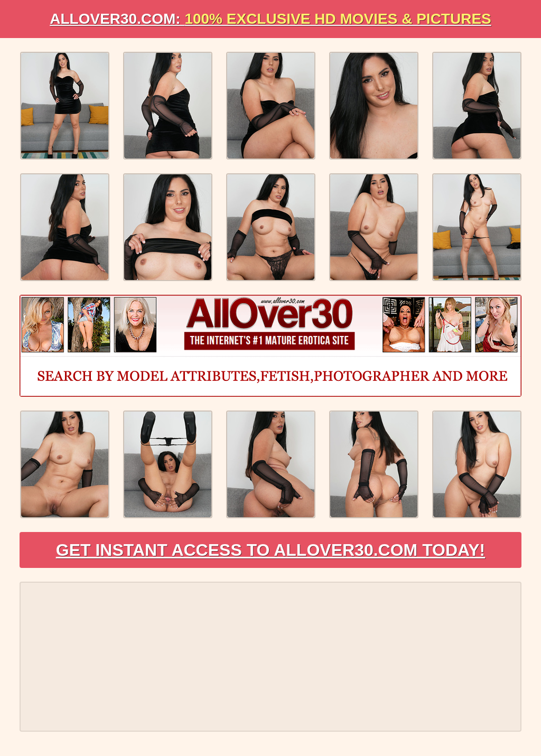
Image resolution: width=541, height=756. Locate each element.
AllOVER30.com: (270, 19)
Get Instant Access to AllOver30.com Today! (271, 550)
